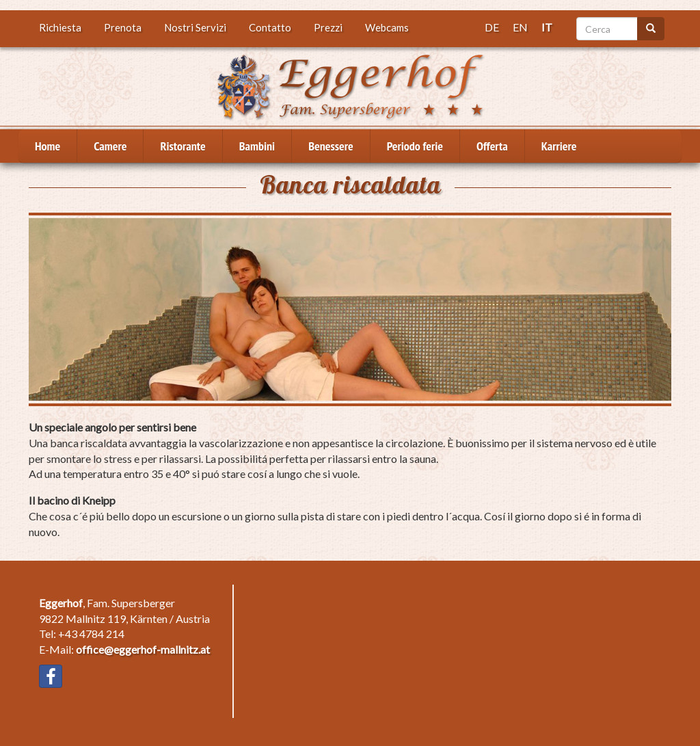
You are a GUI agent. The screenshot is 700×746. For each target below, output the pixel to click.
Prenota (123, 27)
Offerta (492, 146)
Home (48, 146)
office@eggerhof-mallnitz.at (143, 649)
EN (520, 27)
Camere (110, 146)
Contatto (270, 27)
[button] (350, 309)
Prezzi (328, 27)
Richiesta (60, 27)
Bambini (257, 146)
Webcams (387, 27)
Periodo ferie (415, 146)
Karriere (559, 146)
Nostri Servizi (195, 27)
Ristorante (183, 146)
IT (547, 27)
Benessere (331, 146)
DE (492, 27)
